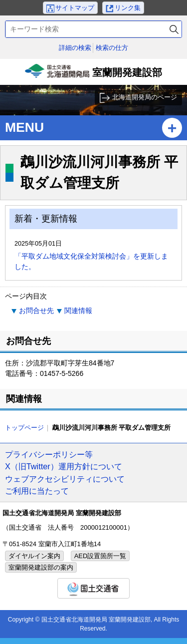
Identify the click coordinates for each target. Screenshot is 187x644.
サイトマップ (75, 8)
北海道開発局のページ (145, 97)
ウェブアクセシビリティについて (65, 479)
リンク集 (128, 8)
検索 (174, 29)
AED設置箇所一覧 (100, 556)
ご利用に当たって (37, 491)
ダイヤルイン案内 (34, 556)
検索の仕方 (112, 48)
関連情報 (78, 311)
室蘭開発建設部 (94, 74)
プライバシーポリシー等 (49, 454)
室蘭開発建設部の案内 (41, 567)
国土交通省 (93, 588)
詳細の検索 (75, 48)
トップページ (24, 428)
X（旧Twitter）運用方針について (64, 466)
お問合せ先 (36, 311)
